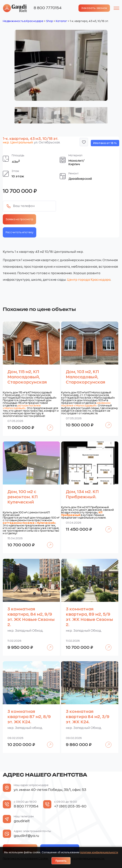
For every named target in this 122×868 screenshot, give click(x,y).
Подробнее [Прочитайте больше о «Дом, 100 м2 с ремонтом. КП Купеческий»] (48, 542)
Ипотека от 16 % (105, 143)
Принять (61, 861)
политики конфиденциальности (99, 852)
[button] (84, 142)
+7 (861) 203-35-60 (70, 806)
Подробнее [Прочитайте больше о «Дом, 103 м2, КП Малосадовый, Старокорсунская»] (106, 422)
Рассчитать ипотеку (20, 232)
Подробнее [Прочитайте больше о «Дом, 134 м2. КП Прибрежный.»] (106, 526)
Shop (50, 21)
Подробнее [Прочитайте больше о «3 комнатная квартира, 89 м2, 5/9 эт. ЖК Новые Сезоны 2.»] (106, 645)
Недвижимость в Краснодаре (23, 21)
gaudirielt (22, 821)
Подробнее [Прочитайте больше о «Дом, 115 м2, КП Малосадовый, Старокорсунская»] (48, 425)
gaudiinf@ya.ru (26, 836)
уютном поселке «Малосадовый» (22, 407)
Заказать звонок (93, 8)
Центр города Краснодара (89, 280)
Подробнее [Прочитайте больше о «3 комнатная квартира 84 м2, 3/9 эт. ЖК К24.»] (106, 742)
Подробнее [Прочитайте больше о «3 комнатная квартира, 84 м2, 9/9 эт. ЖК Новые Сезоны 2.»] (48, 645)
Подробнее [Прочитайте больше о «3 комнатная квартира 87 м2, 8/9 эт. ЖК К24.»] (48, 742)
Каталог (61, 21)
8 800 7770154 (48, 8)
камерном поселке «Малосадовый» (86, 404)
